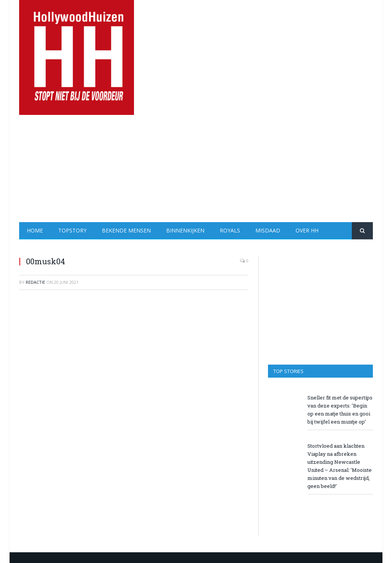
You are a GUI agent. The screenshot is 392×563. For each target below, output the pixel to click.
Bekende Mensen (126, 230)
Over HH (307, 230)
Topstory (72, 230)
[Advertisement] (244, 169)
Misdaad (268, 230)
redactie (35, 282)
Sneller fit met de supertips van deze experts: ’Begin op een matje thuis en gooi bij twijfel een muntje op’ (340, 410)
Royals (230, 230)
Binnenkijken (185, 230)
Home (35, 230)
